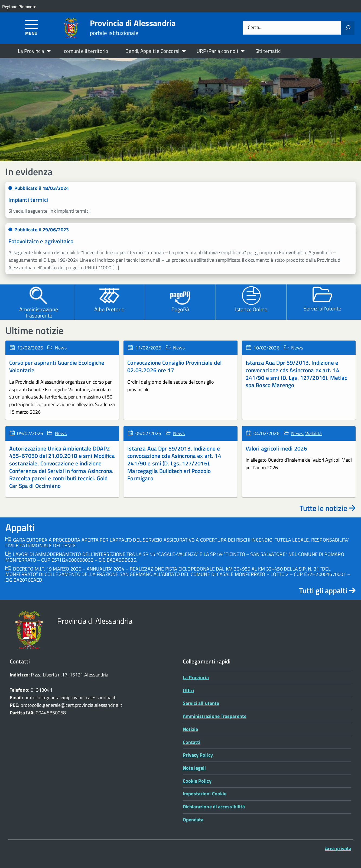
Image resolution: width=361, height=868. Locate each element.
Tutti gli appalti (327, 590)
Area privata (338, 848)
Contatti (192, 742)
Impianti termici (28, 200)
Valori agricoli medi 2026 (277, 448)
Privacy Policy (198, 755)
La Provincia (31, 51)
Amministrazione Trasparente (215, 716)
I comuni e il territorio (85, 51)
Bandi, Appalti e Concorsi (152, 51)
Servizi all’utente (201, 703)
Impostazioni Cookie (205, 794)
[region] (180, 110)
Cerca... (255, 28)
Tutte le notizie (328, 508)
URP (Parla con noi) (217, 51)
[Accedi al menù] (32, 27)
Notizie (191, 729)
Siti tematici (268, 51)
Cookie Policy (197, 781)
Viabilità (313, 433)
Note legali (194, 768)
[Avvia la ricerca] (348, 28)
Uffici (189, 690)
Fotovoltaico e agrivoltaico (41, 241)
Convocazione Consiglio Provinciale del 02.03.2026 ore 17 (174, 366)
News (61, 348)
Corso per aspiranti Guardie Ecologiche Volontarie (57, 366)
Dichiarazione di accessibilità (214, 807)
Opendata (193, 820)
